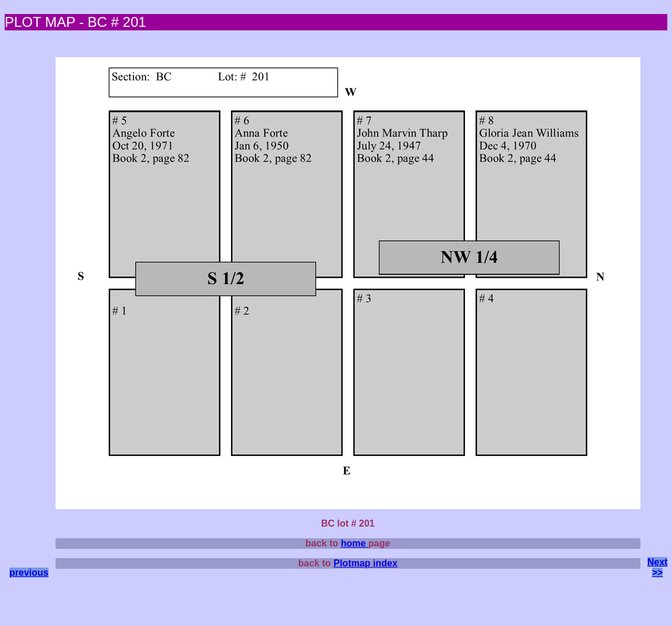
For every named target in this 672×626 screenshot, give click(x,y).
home (355, 543)
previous (29, 573)
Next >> (658, 567)
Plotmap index (365, 563)
